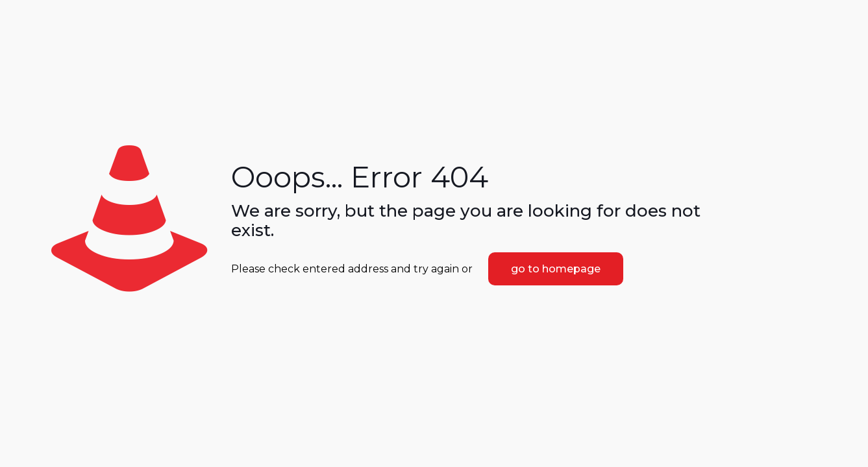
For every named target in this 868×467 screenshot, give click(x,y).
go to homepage (556, 269)
